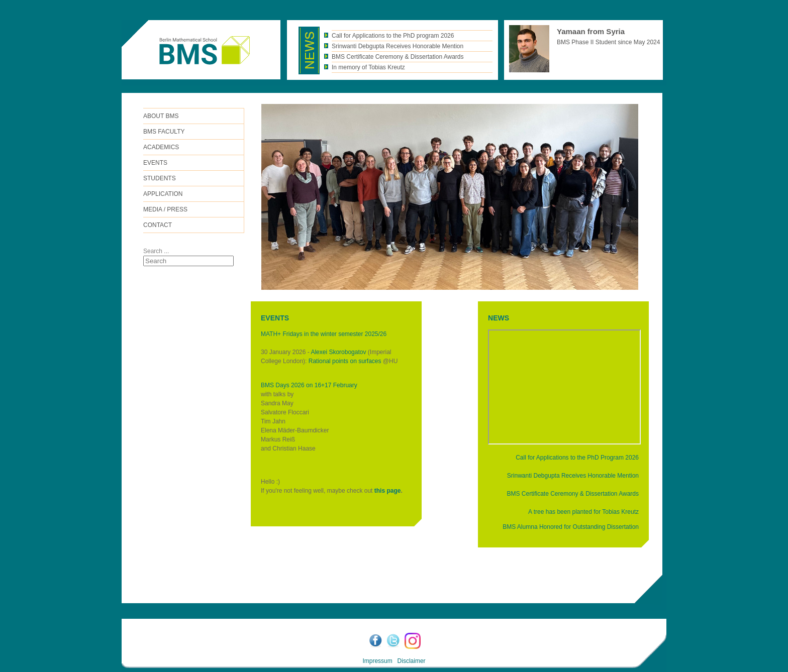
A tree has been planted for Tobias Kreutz (583, 512)
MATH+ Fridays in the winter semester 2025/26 (324, 334)
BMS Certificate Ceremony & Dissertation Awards (573, 494)
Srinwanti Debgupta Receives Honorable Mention (573, 476)
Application (163, 194)
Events (155, 163)
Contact (158, 225)
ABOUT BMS (161, 116)
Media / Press (165, 209)
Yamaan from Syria (591, 31)
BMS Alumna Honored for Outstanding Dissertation (571, 527)
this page (388, 491)
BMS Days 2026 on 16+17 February (309, 385)
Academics (161, 147)
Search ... (156, 251)
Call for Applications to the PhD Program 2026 (577, 458)
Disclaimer (412, 661)
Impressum (377, 661)
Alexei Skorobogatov (338, 352)
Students (160, 178)
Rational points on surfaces (345, 361)
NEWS (499, 318)
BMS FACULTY (164, 132)
